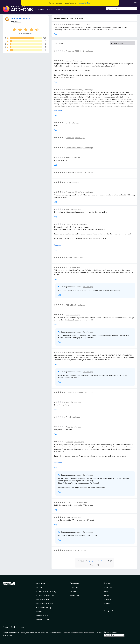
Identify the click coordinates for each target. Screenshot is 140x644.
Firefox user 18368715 (74, 24)
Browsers (108, 587)
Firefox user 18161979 (74, 192)
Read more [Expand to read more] (58, 110)
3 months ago (78, 61)
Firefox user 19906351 (74, 90)
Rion (68, 315)
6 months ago (79, 442)
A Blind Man (70, 305)
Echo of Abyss (71, 224)
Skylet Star (70, 138)
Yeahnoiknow (71, 550)
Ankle (68, 427)
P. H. (68, 417)
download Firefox (83, 3)
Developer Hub (43, 599)
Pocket (107, 604)
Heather (69, 258)
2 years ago (88, 24)
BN (67, 182)
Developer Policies (45, 604)
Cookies (14, 627)
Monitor (107, 599)
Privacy (5, 627)
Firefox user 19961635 (74, 51)
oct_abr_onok (71, 502)
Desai (68, 517)
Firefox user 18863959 (74, 392)
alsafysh (69, 61)
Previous (80, 561)
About (39, 587)
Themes (50, 9)
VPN (106, 591)
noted (23, 633)
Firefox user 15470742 (74, 172)
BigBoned (70, 442)
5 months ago (75, 267)
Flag (56, 34)
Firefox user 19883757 (74, 148)
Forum (39, 612)
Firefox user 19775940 (74, 352)
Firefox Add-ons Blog (46, 591)
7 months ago (81, 550)
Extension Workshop (46, 595)
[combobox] (122, 9)
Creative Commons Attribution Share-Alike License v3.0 (76, 633)
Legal (23, 627)
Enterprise (75, 595)
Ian (67, 123)
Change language (110, 632)
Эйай (68, 157)
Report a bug (42, 616)
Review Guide (43, 620)
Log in (135, 2)
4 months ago (88, 172)
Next (110, 561)
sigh (67, 267)
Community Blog (44, 608)
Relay (106, 595)
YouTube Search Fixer (21, 19)
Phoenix (17, 22)
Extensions (40, 9)
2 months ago (88, 51)
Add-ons (41, 583)
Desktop (74, 587)
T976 (68, 209)
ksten (68, 402)
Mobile (73, 591)
